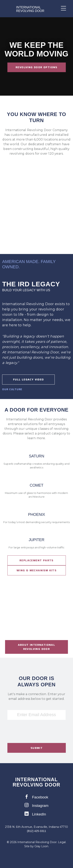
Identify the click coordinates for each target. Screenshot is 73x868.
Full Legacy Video (29, 379)
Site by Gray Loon (36, 846)
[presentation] (36, 737)
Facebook (36, 797)
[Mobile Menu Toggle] (61, 8)
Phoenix (36, 515)
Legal (62, 842)
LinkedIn (35, 814)
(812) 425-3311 (36, 831)
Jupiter (36, 540)
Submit (37, 748)
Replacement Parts (36, 560)
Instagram (36, 805)
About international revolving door (37, 647)
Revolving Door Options (36, 67)
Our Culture (12, 389)
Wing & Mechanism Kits (36, 570)
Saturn (36, 456)
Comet (36, 485)
